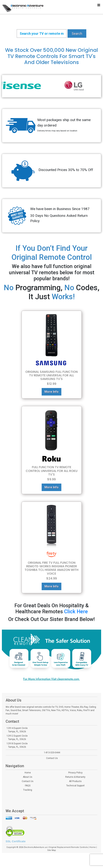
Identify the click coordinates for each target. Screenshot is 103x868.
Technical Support (75, 786)
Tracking (28, 790)
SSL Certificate (16, 841)
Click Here (76, 612)
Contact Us (52, 758)
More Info (51, 392)
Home (28, 773)
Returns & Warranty (75, 777)
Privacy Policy (75, 773)
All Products (75, 781)
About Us (28, 777)
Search (77, 34)
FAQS (28, 786)
